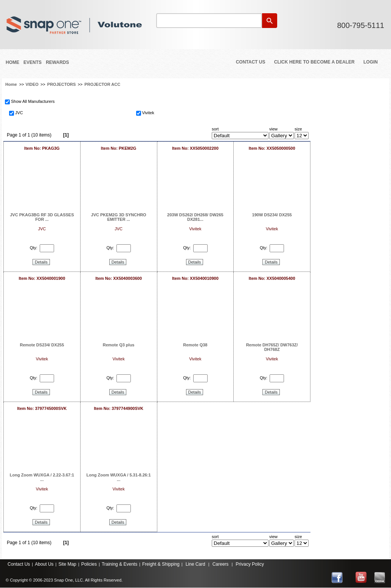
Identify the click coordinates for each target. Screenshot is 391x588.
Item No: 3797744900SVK (119, 408)
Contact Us (251, 62)
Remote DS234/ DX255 (42, 345)
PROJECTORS (62, 84)
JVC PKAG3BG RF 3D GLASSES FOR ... (42, 217)
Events (33, 62)
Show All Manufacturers (33, 101)
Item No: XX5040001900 (42, 278)
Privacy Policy (250, 564)
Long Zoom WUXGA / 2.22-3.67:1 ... (42, 477)
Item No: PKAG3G (42, 148)
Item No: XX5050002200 (195, 148)
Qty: (34, 248)
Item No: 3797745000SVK (42, 408)
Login (371, 62)
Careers (221, 564)
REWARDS (57, 62)
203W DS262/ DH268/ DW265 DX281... (195, 217)
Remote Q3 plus (119, 345)
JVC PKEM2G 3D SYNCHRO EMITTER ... (119, 217)
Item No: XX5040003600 (119, 278)
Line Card (195, 564)
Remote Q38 (195, 345)
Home (12, 62)
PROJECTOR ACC (102, 84)
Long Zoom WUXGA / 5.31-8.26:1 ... (119, 477)
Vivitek (148, 113)
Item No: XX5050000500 (272, 148)
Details (41, 262)
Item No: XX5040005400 (272, 278)
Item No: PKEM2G (119, 148)
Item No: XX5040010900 (195, 278)
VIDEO (32, 84)
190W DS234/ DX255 (272, 215)
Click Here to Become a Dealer (314, 62)
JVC (19, 113)
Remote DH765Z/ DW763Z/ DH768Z (272, 347)
